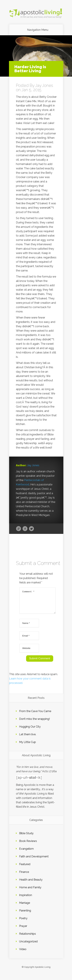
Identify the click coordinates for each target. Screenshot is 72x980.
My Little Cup (28, 746)
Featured (25, 868)
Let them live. (28, 738)
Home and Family (30, 891)
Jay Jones (44, 85)
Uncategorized (28, 945)
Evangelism (26, 853)
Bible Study (26, 837)
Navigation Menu (38, 30)
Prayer (23, 930)
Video (23, 953)
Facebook (25, 529)
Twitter (31, 529)
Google (19, 529)
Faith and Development (34, 860)
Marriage (25, 907)
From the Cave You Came (35, 715)
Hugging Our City (30, 731)
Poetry (23, 922)
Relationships (28, 938)
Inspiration (26, 899)
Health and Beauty (31, 884)
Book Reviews (28, 845)
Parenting (25, 915)
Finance (24, 876)
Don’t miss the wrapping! (34, 723)
